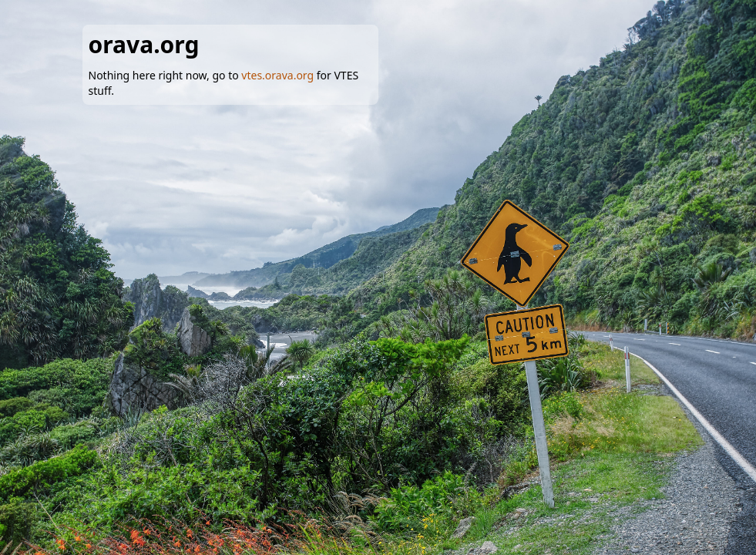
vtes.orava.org (277, 75)
